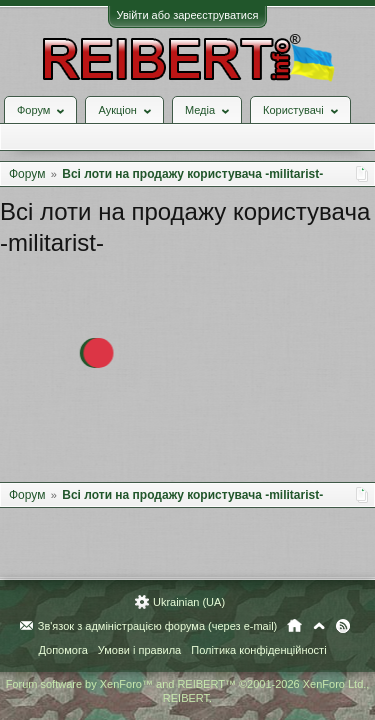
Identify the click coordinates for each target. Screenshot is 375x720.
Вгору (319, 626)
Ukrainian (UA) (189, 602)
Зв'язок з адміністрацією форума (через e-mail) (158, 626)
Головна (294, 626)
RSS (343, 626)
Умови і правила (139, 650)
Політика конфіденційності (258, 650)
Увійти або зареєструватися (188, 15)
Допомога (62, 650)
